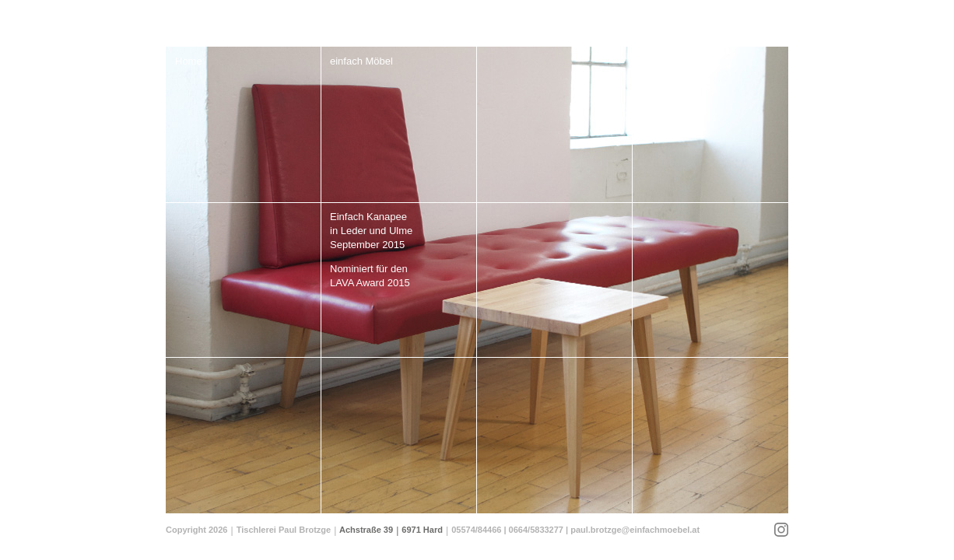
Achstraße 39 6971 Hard (391, 530)
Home (189, 61)
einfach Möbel (361, 61)
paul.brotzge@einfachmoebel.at (635, 530)
